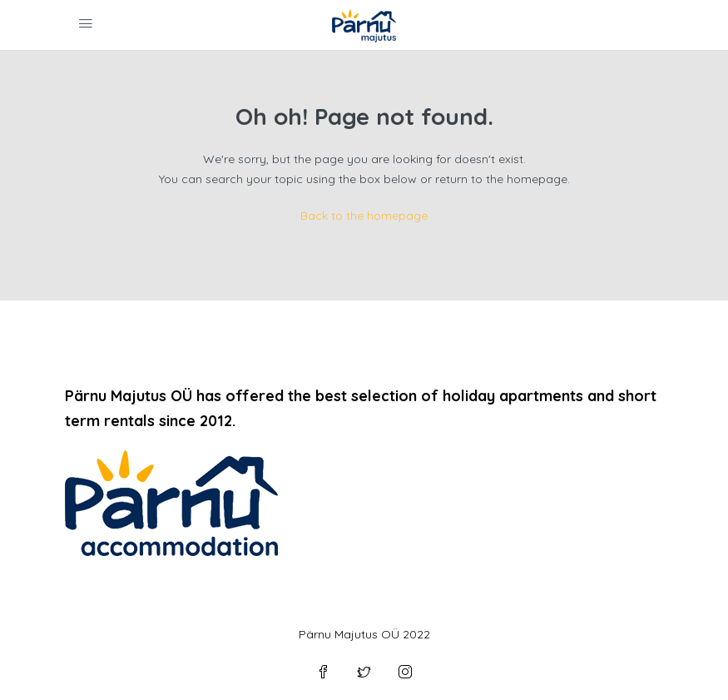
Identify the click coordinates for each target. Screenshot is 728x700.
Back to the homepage (364, 216)
